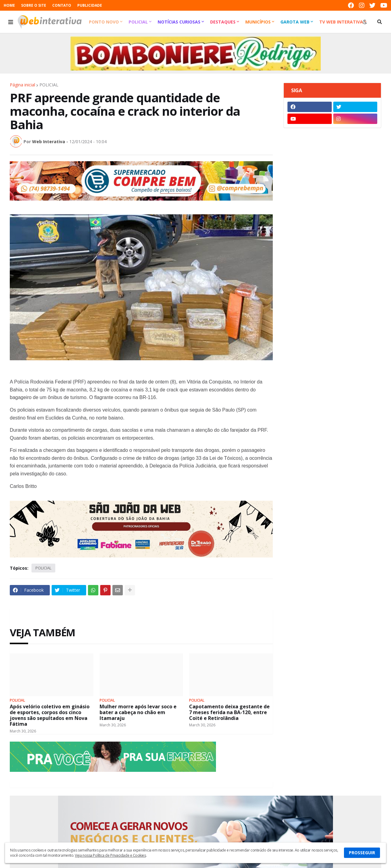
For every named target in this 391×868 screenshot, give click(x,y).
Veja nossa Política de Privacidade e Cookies (110, 855)
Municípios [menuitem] (258, 22)
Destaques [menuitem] (223, 22)
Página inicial (22, 85)
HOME (9, 5)
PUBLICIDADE (90, 5)
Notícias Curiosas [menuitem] (179, 22)
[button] (11, 22)
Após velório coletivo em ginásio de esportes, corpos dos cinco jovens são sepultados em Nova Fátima (50, 715)
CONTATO (62, 5)
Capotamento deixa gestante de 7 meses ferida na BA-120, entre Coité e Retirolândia (229, 713)
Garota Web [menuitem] (295, 22)
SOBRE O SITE (34, 5)
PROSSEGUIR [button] (362, 853)
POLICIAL (49, 85)
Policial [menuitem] (138, 22)
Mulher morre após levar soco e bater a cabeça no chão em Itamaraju (138, 713)
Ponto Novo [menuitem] (104, 22)
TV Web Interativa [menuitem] (341, 22)
